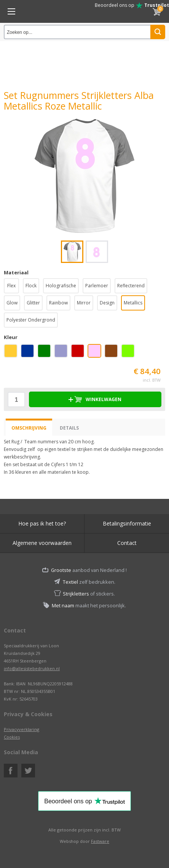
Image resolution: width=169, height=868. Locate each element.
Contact (127, 543)
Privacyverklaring (22, 729)
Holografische (61, 286)
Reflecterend (131, 286)
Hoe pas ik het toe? (42, 523)
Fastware (100, 841)
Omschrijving (29, 428)
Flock (31, 286)
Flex (11, 286)
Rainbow (58, 303)
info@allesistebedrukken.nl (32, 668)
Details (69, 428)
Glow (12, 303)
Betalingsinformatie (127, 523)
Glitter (33, 303)
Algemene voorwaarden (42, 543)
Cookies (12, 737)
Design (107, 303)
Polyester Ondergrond (31, 320)
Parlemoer (97, 286)
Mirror (84, 303)
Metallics (133, 303)
